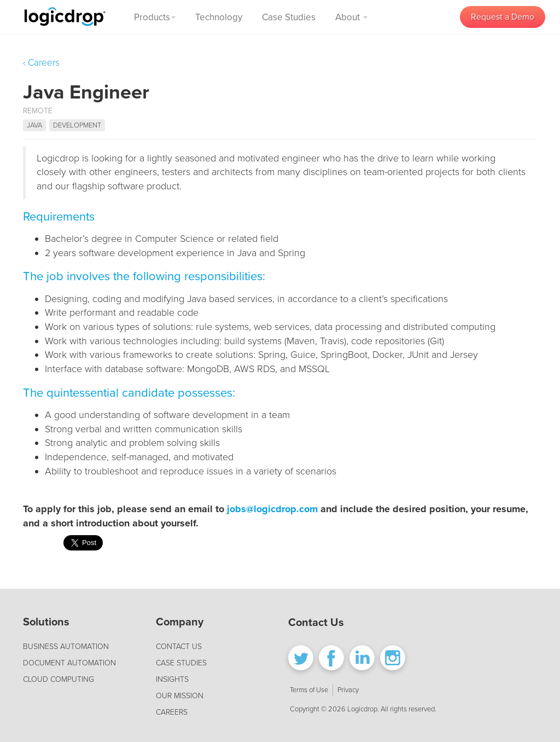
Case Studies (289, 17)
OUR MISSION (180, 696)
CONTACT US (179, 647)
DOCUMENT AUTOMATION (69, 663)
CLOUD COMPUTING (59, 679)
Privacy (348, 690)
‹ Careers (41, 63)
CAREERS (172, 712)
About (351, 17)
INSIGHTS (172, 679)
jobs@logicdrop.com (272, 509)
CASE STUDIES (181, 663)
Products (155, 17)
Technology (219, 17)
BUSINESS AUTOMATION (66, 647)
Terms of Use (309, 690)
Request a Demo (503, 17)
